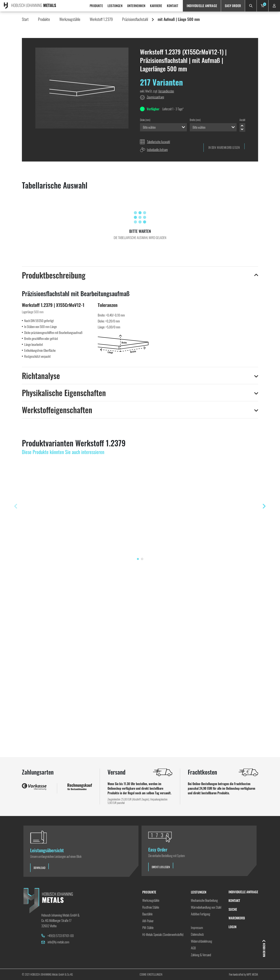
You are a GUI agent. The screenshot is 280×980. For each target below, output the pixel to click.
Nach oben (264, 950)
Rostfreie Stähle (151, 907)
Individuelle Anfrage (202, 6)
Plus (242, 126)
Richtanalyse (41, 376)
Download (39, 868)
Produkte (96, 6)
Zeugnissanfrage (155, 97)
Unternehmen (136, 6)
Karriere (156, 6)
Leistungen (115, 6)
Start (25, 19)
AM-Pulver (148, 921)
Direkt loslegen (161, 867)
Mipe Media (252, 974)
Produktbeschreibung (54, 275)
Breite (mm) (195, 120)
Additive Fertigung (200, 914)
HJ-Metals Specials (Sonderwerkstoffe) (163, 934)
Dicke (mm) (145, 120)
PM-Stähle (148, 928)
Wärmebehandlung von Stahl (206, 907)
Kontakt (173, 6)
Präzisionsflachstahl (135, 19)
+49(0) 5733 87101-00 (61, 936)
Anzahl (242, 120)
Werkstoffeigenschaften (57, 410)
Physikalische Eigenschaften (64, 393)
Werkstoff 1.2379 (101, 19)
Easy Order (233, 6)
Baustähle (147, 914)
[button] (83, 89)
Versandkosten (166, 91)
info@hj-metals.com (58, 942)
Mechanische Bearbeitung (204, 900)
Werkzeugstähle (70, 19)
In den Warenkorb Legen (224, 148)
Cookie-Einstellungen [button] (151, 974)
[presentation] (16, 506)
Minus (242, 129)
